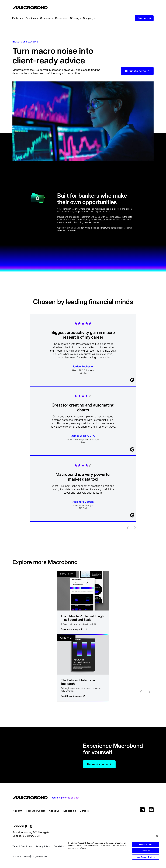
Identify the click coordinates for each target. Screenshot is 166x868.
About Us (54, 811)
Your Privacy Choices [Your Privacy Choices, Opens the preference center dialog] (146, 857)
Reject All (146, 851)
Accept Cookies (146, 844)
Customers (46, 18)
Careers (84, 811)
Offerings (75, 18)
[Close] (157, 836)
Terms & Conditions (22, 846)
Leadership (70, 811)
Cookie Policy (61, 846)
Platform (17, 811)
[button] (18, 18)
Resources (61, 18)
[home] (30, 8)
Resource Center (35, 811)
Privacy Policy (43, 846)
